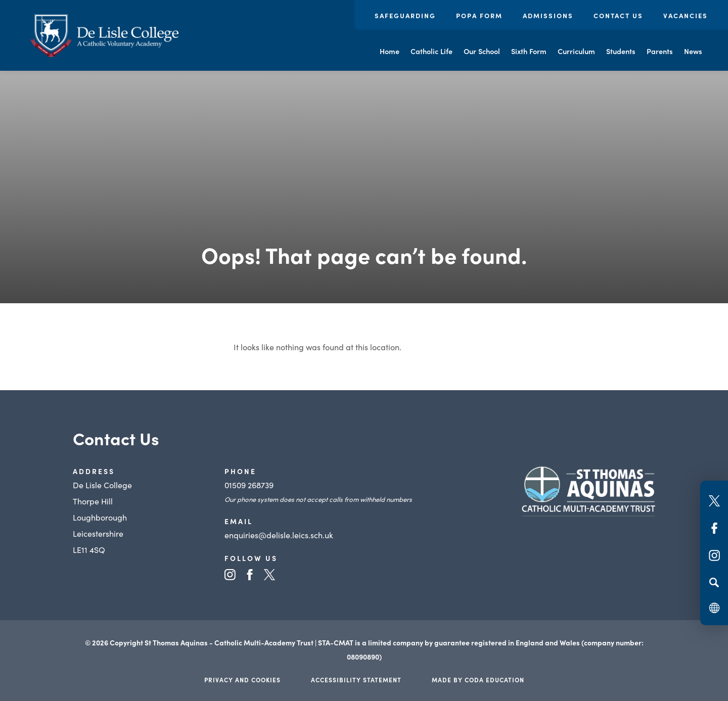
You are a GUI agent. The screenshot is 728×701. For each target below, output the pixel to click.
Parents (660, 51)
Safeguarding (405, 15)
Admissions (548, 15)
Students (621, 51)
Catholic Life (431, 51)
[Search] (714, 582)
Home (390, 51)
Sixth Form (529, 51)
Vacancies (686, 15)
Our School (482, 51)
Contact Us (618, 15)
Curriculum (576, 51)
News (693, 51)
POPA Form (479, 15)
